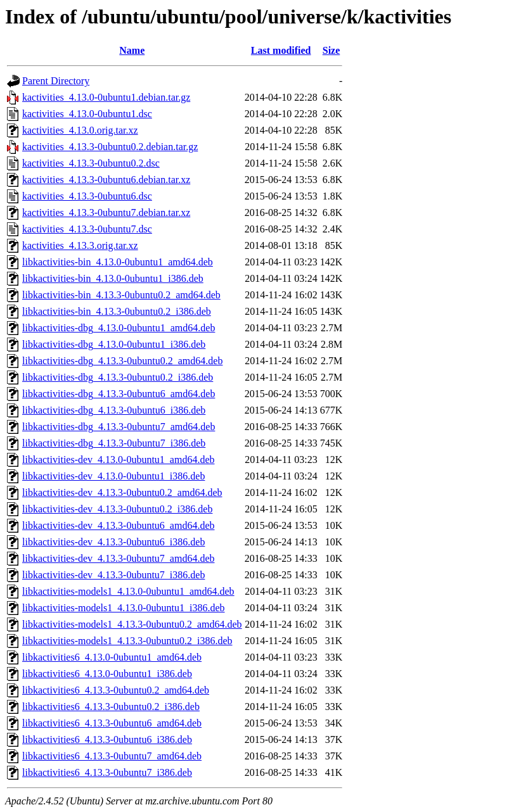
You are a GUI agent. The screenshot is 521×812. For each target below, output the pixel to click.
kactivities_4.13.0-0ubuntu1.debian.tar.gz (106, 97)
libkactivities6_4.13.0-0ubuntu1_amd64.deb (112, 657)
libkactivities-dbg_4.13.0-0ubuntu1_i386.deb (114, 344)
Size (331, 50)
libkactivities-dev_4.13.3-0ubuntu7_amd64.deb (119, 558)
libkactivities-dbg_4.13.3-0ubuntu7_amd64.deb (119, 427)
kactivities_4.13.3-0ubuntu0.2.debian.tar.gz (110, 147)
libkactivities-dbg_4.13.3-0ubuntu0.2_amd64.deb (122, 361)
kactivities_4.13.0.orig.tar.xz (80, 130)
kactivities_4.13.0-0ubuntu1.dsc (87, 114)
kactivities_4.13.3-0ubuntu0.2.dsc (91, 163)
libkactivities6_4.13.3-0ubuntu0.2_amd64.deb (116, 690)
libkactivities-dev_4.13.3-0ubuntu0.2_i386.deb (117, 509)
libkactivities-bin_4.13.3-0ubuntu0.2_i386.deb (117, 311)
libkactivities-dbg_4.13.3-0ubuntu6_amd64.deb (119, 394)
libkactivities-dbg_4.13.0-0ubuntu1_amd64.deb (119, 328)
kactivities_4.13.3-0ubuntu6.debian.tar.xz (106, 180)
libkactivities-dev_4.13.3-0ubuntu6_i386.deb (113, 542)
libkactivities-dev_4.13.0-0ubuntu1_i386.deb (113, 476)
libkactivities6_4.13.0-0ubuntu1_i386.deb (107, 674)
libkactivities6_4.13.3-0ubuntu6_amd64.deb (112, 723)
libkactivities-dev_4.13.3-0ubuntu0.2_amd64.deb (122, 492)
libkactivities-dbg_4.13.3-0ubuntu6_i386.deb (114, 410)
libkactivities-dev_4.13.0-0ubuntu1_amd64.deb (119, 460)
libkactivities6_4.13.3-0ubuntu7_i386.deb (107, 772)
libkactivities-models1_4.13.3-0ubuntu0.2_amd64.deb (132, 624)
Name (132, 50)
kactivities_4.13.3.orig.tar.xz (80, 245)
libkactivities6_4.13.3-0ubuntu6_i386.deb (107, 739)
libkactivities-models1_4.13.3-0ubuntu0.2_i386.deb (127, 641)
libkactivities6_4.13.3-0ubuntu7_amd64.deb (112, 756)
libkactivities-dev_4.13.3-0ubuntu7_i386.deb (113, 575)
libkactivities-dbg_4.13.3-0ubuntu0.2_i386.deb (118, 377)
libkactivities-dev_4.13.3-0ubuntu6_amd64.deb (119, 525)
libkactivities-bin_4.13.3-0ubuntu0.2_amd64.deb (121, 295)
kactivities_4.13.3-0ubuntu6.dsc (87, 196)
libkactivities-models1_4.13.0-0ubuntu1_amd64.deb (128, 591)
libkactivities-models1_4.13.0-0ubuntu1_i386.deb (124, 608)
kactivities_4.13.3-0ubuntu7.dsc (87, 229)
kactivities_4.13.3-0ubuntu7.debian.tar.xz (106, 213)
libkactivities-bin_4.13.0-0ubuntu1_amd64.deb (118, 262)
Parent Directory (56, 81)
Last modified (281, 50)
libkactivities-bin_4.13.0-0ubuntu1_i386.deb (113, 278)
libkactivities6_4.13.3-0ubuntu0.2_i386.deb (111, 707)
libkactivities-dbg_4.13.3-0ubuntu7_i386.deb (114, 443)
